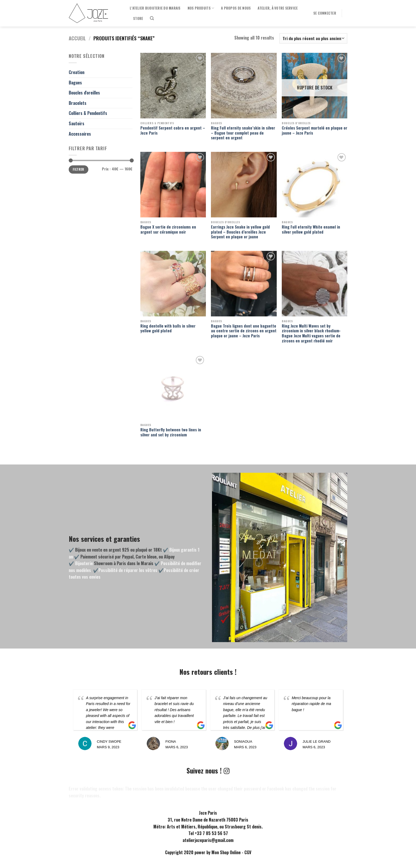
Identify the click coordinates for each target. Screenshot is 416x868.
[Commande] (313, 38)
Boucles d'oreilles (84, 93)
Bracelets (78, 103)
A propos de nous (236, 8)
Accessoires (80, 134)
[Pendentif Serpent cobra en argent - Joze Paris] (173, 86)
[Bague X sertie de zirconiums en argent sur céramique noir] (173, 185)
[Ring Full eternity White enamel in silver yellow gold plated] (315, 185)
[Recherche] (152, 18)
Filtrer (79, 169)
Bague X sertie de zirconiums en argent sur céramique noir (168, 229)
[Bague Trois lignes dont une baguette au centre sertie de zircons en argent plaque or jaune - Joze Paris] (244, 284)
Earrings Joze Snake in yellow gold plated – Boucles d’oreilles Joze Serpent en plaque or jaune (240, 232)
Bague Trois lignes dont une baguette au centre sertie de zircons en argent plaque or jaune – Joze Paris (244, 331)
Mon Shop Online (226, 852)
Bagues (75, 83)
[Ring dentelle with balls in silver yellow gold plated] (173, 284)
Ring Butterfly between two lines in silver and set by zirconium (171, 432)
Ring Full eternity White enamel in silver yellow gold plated (311, 229)
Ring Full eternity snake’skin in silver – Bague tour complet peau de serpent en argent (243, 133)
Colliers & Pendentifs (88, 113)
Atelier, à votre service (278, 8)
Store (138, 18)
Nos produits (201, 8)
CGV (248, 852)
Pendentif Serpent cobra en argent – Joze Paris (173, 130)
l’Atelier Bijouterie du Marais (155, 8)
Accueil (77, 38)
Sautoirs (77, 123)
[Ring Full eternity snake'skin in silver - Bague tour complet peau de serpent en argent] (244, 86)
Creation (77, 72)
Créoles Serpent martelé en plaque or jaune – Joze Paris (315, 130)
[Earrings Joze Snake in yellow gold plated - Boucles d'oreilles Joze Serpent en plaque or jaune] (244, 185)
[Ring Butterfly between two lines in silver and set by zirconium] (173, 387)
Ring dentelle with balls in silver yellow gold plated (168, 328)
